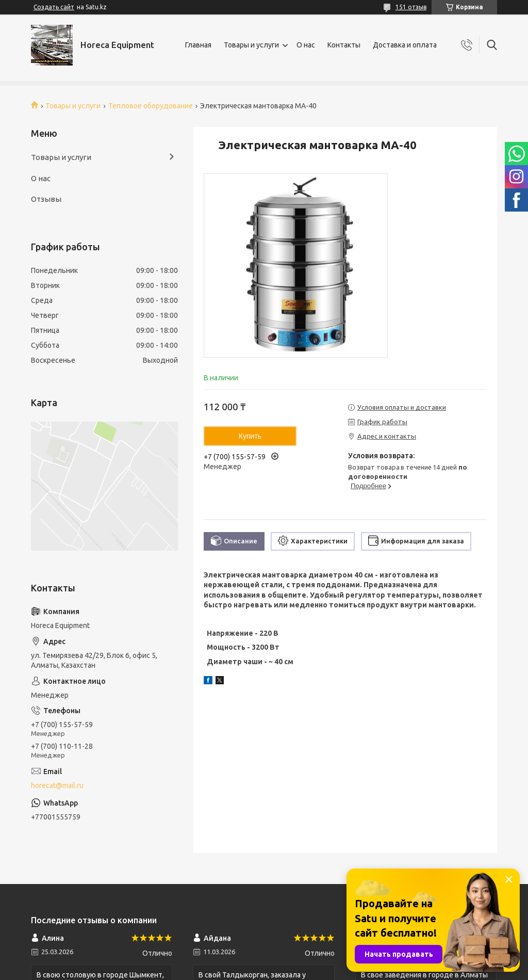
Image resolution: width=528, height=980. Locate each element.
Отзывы (46, 199)
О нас (306, 45)
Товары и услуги (251, 45)
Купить (250, 436)
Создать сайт (54, 7)
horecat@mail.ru (57, 785)
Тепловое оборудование (151, 106)
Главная (198, 45)
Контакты (344, 45)
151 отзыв (411, 7)
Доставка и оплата (405, 45)
